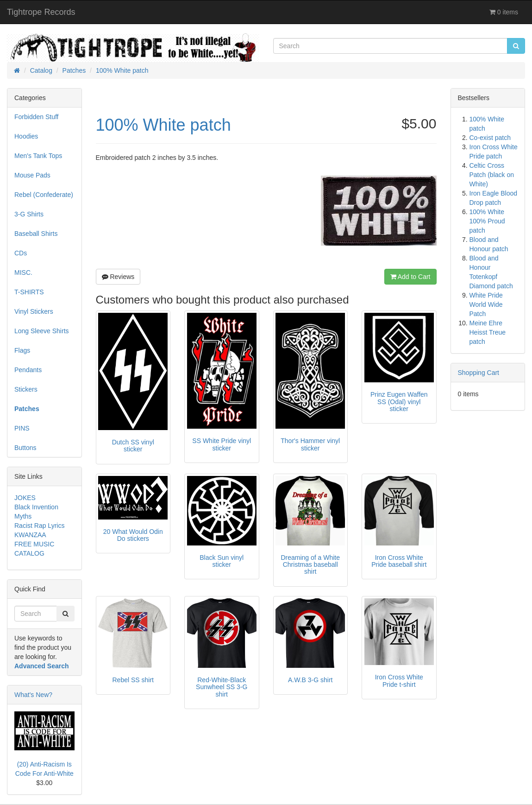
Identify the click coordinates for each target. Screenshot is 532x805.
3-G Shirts (29, 214)
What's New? (33, 695)
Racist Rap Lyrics (39, 526)
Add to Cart (410, 277)
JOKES (25, 498)
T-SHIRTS (29, 292)
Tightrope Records (41, 12)
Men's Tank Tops (38, 156)
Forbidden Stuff (36, 117)
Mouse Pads (32, 175)
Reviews (118, 277)
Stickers (26, 389)
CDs (21, 253)
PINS (22, 428)
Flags (22, 350)
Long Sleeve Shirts (42, 331)
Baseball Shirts (36, 234)
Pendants (28, 370)
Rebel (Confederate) (44, 195)
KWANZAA (30, 535)
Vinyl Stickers (34, 311)
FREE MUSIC (34, 544)
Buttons (25, 448)
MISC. (23, 273)
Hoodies (26, 136)
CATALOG (29, 553)
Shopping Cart (479, 373)
